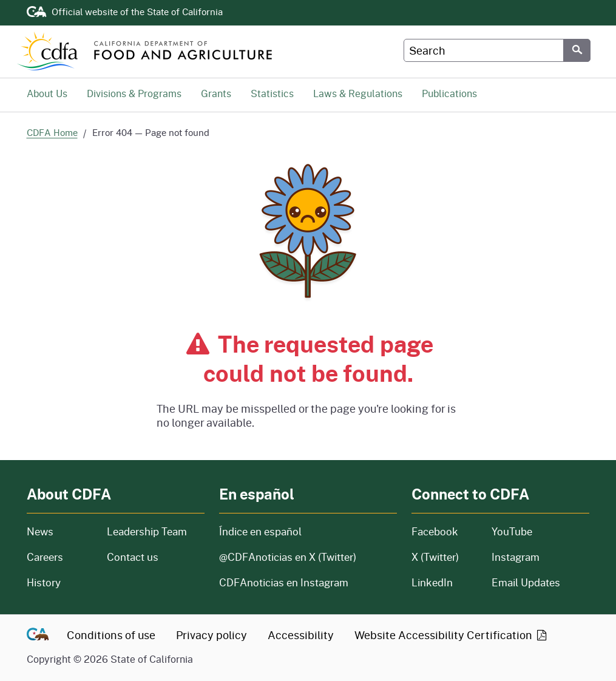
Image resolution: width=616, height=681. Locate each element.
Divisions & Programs (134, 93)
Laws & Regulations (358, 93)
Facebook (435, 531)
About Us (47, 93)
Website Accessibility (452, 635)
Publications (449, 93)
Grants (216, 93)
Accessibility (301, 635)
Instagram (516, 557)
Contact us (133, 557)
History (59, 582)
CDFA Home (52, 133)
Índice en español (260, 531)
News (59, 531)
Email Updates (526, 582)
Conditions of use (111, 635)
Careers (59, 557)
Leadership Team (147, 531)
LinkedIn (432, 582)
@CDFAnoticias (288, 557)
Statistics (272, 93)
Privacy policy (212, 635)
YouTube (512, 531)
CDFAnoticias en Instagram (284, 582)
